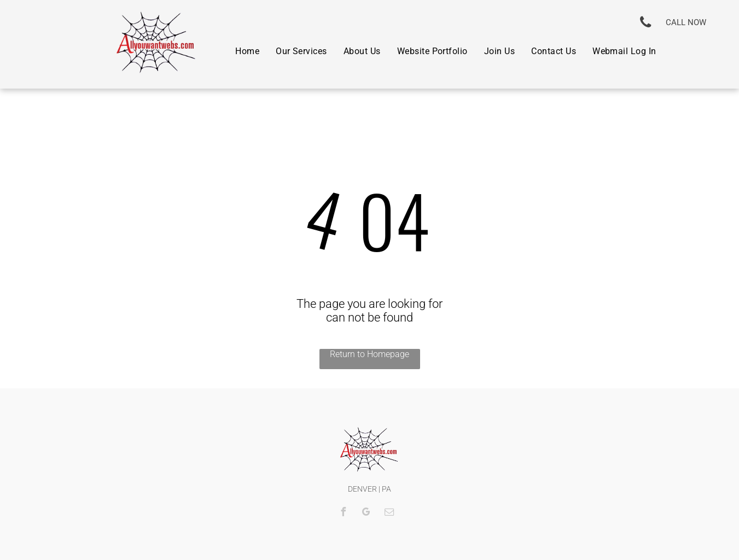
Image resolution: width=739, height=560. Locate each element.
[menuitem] (247, 51)
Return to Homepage (369, 354)
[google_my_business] (366, 513)
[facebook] (344, 513)
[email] (389, 513)
